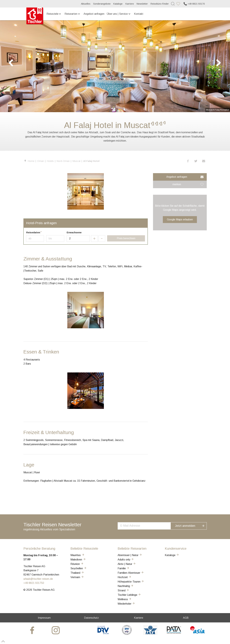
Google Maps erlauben (180, 219)
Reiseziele (54, 14)
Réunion (77, 564)
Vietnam (77, 577)
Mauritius (77, 555)
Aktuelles (86, 4)
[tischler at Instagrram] (56, 630)
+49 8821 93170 (194, 4)
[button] (188, 161)
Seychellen (79, 568)
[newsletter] (148, 525)
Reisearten (72, 14)
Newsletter (142, 4)
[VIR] (127, 634)
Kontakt (139, 14)
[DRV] (103, 634)
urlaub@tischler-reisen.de (38, 579)
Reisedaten (33, 232)
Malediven (78, 560)
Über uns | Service (119, 14)
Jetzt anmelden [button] (192, 525)
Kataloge (118, 4)
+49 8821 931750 (34, 583)
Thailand (77, 573)
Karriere (130, 4)
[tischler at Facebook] (33, 630)
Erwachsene (74, 232)
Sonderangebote (102, 4)
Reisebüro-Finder (160, 4)
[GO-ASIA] (197, 634)
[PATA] (174, 634)
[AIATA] (150, 634)
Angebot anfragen (94, 14)
